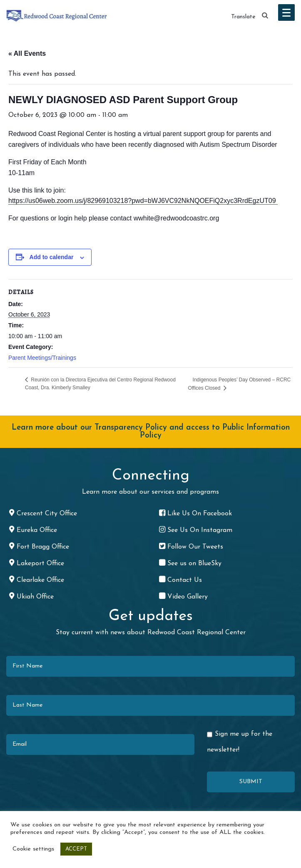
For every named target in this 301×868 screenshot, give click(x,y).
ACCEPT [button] (76, 849)
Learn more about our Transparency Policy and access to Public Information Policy (151, 432)
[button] (265, 16)
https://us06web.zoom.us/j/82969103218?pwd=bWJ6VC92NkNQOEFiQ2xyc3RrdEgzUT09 (143, 201)
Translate (243, 17)
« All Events (27, 53)
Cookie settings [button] (33, 849)
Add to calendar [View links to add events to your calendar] (52, 257)
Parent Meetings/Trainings (42, 358)
